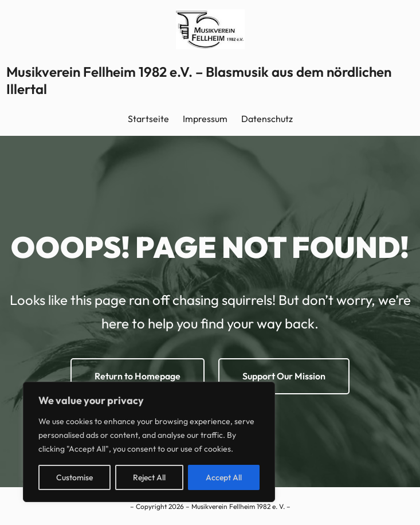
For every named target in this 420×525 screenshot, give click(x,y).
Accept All (224, 477)
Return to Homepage (138, 376)
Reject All (149, 477)
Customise (74, 477)
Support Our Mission (284, 376)
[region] (149, 442)
